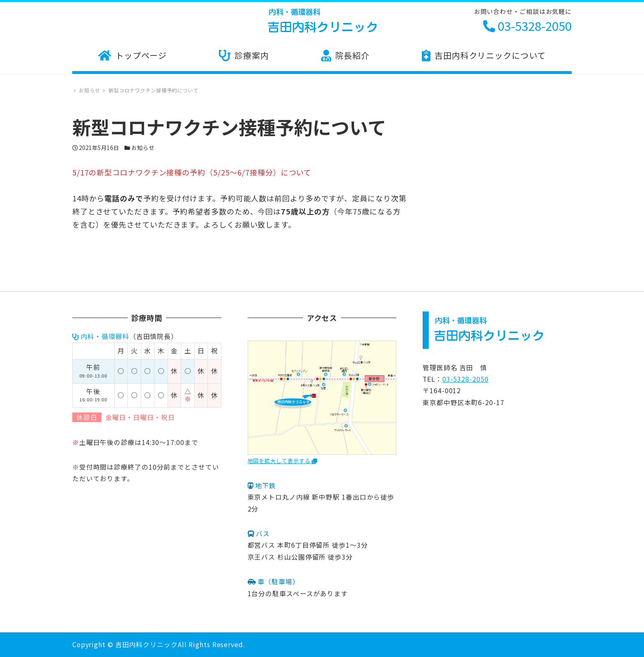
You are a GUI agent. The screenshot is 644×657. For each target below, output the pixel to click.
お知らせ (143, 148)
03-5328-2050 (527, 25)
